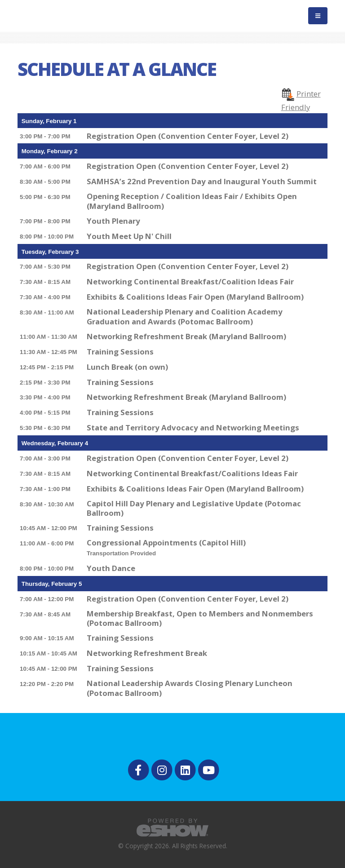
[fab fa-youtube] (209, 769)
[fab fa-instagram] (162, 769)
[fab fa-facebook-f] (139, 769)
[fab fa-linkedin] (186, 769)
